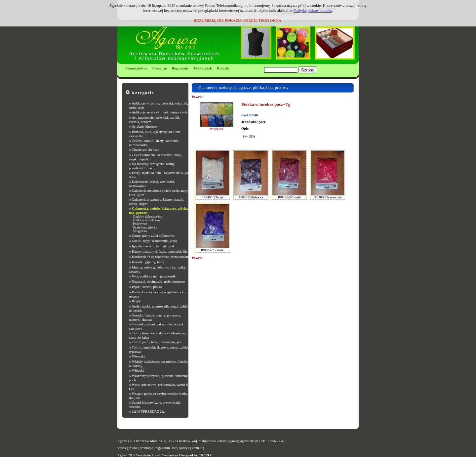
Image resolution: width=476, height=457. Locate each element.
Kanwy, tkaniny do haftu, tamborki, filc (160, 251)
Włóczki (138, 371)
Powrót (197, 97)
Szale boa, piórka (145, 227)
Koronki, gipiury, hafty (148, 262)
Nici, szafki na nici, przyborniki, (155, 276)
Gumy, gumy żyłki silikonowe (153, 236)
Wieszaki (138, 356)
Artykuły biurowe (144, 126)
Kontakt (223, 68)
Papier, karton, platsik (147, 287)
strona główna (127, 448)
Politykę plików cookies (313, 11)
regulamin (162, 448)
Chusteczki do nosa (146, 150)
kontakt (197, 448)
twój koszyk (181, 448)
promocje (146, 448)
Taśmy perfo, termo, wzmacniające (157, 342)
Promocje (160, 68)
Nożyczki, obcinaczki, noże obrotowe (159, 282)
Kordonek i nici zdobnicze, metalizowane (161, 257)
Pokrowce (140, 224)
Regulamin (180, 68)
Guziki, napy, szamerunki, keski (155, 241)
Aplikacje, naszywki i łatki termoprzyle (160, 112)
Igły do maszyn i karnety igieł (153, 246)
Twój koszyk (202, 68)
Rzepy (136, 301)
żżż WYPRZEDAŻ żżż (148, 412)
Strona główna (137, 68)
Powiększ (217, 129)
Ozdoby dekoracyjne (147, 216)
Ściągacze (140, 231)
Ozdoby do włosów (147, 220)
